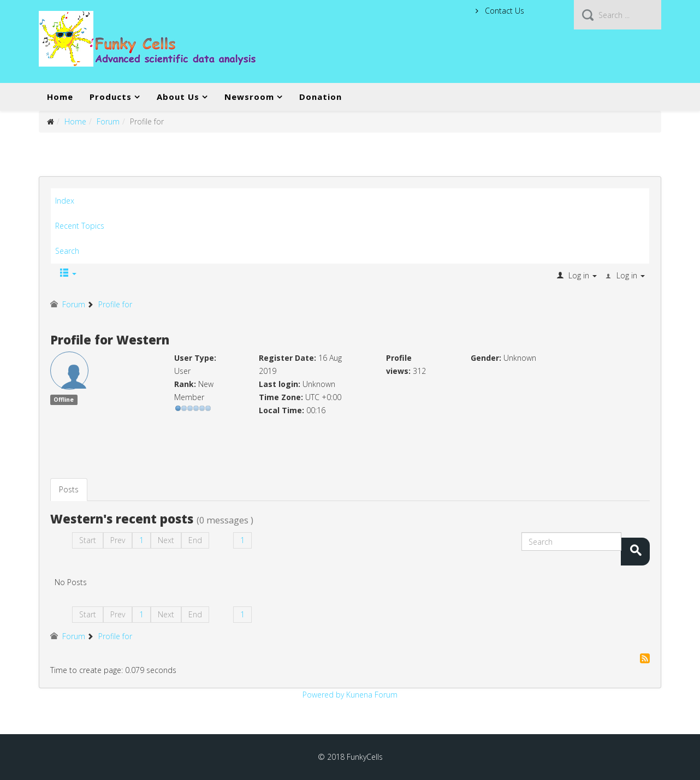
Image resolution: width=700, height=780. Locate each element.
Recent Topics (80, 226)
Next (166, 540)
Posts (69, 489)
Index (65, 201)
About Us (178, 97)
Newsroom (249, 97)
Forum (108, 121)
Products (111, 97)
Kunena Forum (372, 695)
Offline (64, 400)
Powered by (323, 695)
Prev (118, 540)
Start (88, 540)
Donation (321, 97)
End (195, 540)
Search (67, 251)
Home (60, 97)
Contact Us (503, 11)
